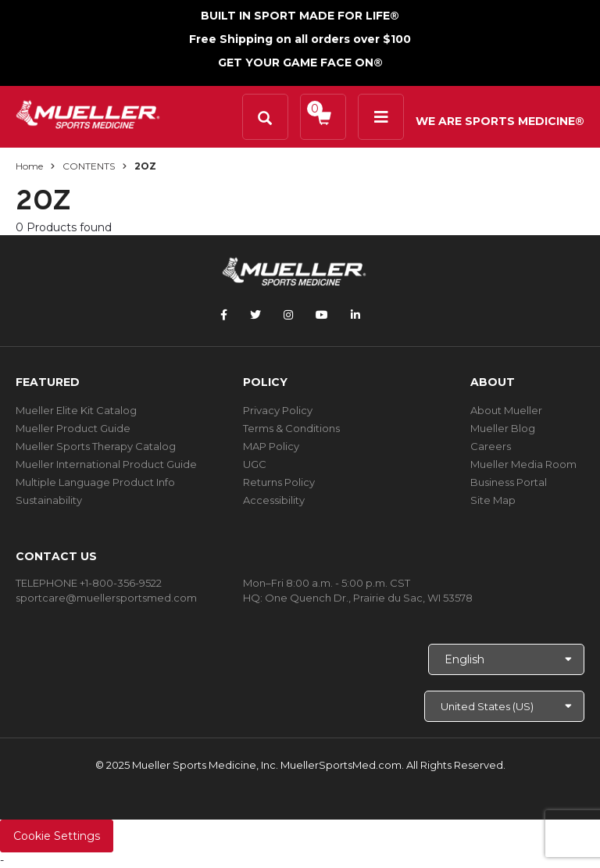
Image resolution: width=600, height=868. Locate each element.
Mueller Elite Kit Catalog (76, 410)
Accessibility (274, 500)
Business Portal (509, 482)
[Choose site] (504, 706)
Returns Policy (279, 482)
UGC (255, 464)
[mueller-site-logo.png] (88, 113)
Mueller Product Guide (73, 428)
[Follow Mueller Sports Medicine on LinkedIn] (355, 315)
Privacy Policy (278, 410)
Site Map (493, 500)
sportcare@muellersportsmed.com (106, 598)
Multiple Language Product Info (95, 482)
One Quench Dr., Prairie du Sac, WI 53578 (369, 598)
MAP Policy (271, 446)
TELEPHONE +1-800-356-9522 (89, 583)
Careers (491, 446)
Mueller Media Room (523, 464)
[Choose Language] (506, 659)
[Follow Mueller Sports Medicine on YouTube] (322, 315)
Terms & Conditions (291, 428)
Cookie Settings (57, 836)
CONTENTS (89, 166)
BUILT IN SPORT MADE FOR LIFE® (300, 16)
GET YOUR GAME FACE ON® (300, 63)
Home (29, 166)
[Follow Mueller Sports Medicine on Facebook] (224, 315)
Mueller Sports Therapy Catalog (96, 446)
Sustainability (49, 500)
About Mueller (506, 410)
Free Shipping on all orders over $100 (300, 39)
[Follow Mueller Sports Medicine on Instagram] (288, 315)
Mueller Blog (503, 428)
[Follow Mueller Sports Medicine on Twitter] (255, 315)
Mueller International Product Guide (106, 464)
